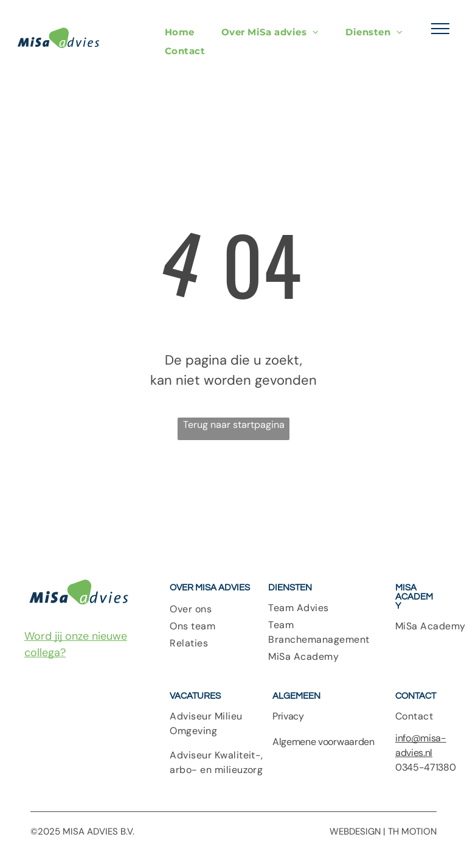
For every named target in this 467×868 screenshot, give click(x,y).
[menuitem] (180, 32)
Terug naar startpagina (234, 425)
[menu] (440, 29)
